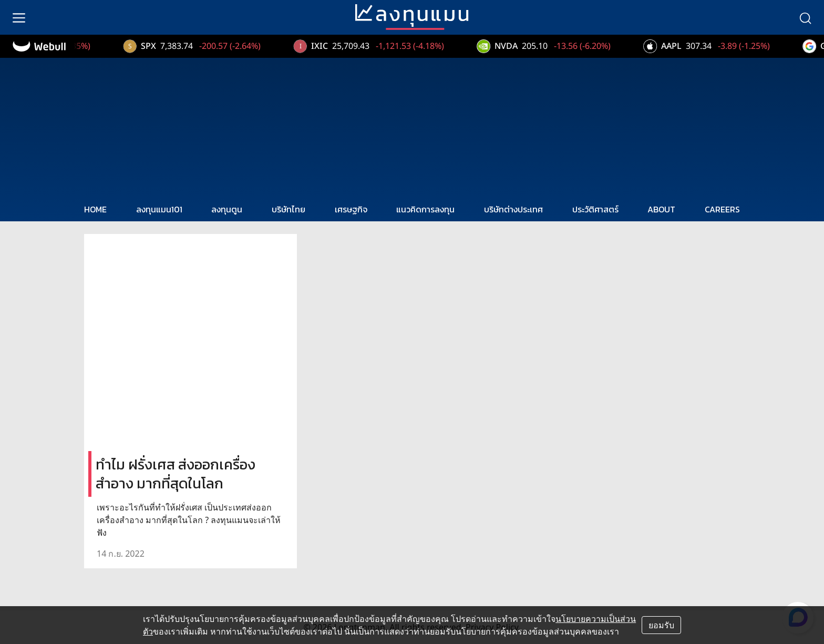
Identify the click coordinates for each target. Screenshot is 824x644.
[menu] (19, 17)
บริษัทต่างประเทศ (513, 209)
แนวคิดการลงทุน (425, 209)
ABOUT (661, 209)
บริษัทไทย (289, 209)
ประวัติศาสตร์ (595, 209)
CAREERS (722, 209)
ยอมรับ (661, 625)
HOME (95, 209)
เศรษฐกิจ (351, 209)
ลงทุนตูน (227, 209)
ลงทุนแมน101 (159, 209)
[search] (805, 17)
